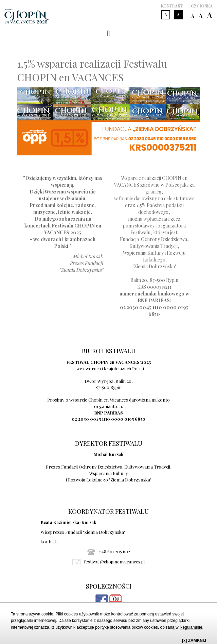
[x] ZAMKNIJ (194, 641)
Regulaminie (191, 627)
